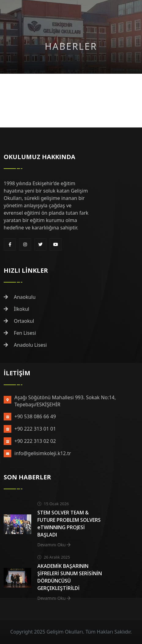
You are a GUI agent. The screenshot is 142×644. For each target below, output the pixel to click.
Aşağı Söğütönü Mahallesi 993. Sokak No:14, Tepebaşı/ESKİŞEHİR (65, 401)
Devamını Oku (54, 545)
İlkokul (17, 309)
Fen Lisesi (20, 333)
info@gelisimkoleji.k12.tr (43, 453)
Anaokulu (20, 297)
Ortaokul (19, 321)
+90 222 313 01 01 (35, 429)
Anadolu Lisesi (25, 345)
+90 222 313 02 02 (35, 441)
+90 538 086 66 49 (35, 416)
